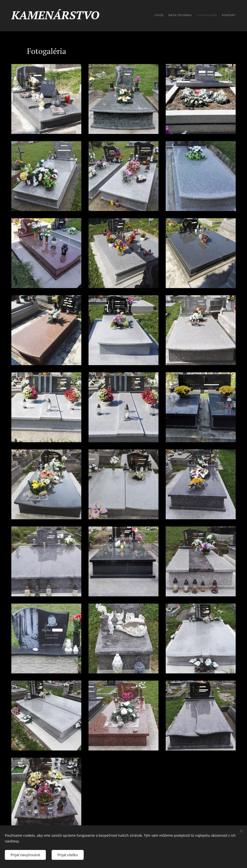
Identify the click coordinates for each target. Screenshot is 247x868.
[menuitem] (222, 16)
